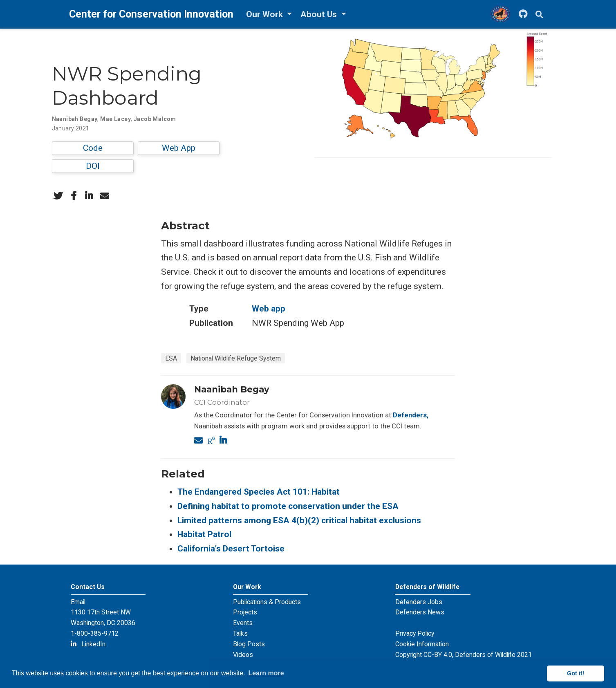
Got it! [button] (576, 673)
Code (93, 148)
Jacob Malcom (155, 119)
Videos (243, 655)
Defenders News (420, 612)
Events (243, 623)
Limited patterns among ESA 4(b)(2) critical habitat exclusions (299, 520)
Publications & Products (267, 602)
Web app (269, 309)
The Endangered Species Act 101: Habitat (259, 492)
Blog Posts (249, 644)
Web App (179, 148)
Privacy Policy (415, 633)
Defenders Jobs (419, 602)
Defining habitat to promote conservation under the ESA (288, 506)
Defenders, (411, 415)
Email (78, 602)
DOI (93, 166)
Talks (240, 633)
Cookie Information (422, 644)
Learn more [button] (266, 673)
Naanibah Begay (75, 119)
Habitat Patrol (204, 534)
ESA (171, 358)
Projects (245, 612)
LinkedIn (88, 644)
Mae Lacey (115, 119)
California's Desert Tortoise (231, 549)
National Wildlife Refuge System (236, 358)
